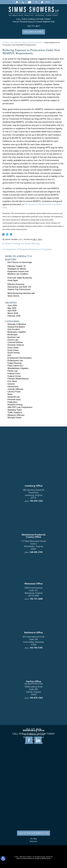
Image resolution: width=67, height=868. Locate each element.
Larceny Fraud (14, 392)
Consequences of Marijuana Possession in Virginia (26, 249)
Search (36, 2)
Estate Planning (14, 363)
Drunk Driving (14, 353)
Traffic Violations (15, 412)
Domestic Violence (16, 345)
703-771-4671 (34, 26)
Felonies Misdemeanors (18, 379)
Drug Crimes (13, 348)
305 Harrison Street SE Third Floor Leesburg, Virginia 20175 (34, 603)
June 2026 (12, 305)
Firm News (12, 381)
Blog (25, 43)
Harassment (13, 387)
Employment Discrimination (20, 358)
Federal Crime (14, 374)
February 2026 (14, 316)
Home (17, 2)
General (11, 384)
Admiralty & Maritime (35, 43)
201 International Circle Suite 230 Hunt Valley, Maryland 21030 (33, 750)
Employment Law (15, 361)
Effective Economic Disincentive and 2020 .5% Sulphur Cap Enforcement (19, 287)
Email (30, 2)
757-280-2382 (36, 852)
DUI (9, 355)
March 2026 (13, 313)
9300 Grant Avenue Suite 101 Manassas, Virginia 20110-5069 (33, 701)
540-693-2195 (36, 661)
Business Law (14, 337)
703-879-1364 (36, 610)
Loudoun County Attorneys (12, 43)
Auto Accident (14, 329)
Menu (48, 2)
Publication (12, 402)
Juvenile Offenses (15, 389)
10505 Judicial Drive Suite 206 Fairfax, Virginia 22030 (33, 800)
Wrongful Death (14, 418)
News (10, 394)
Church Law (13, 340)
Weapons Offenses (16, 415)
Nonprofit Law (14, 397)
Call (23, 2)
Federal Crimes (14, 376)
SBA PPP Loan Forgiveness (20, 407)
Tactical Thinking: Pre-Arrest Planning (22, 244)
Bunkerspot (13, 335)
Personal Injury (14, 399)
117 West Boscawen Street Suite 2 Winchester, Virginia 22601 (33, 654)
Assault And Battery (16, 327)
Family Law (13, 371)
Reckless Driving (15, 405)
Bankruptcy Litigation (17, 332)
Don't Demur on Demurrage (20, 262)
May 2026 (12, 308)
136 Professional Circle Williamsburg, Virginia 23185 (33, 846)
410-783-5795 (36, 757)
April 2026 (12, 311)
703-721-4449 (36, 708)
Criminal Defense (15, 342)
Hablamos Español (34, 32)
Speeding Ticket (15, 410)
